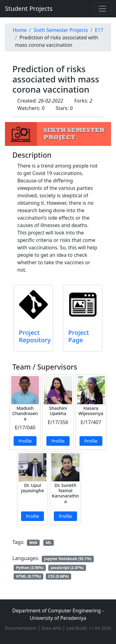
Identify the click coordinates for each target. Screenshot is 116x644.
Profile (25, 441)
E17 (99, 30)
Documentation (21, 628)
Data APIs (52, 628)
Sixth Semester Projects (61, 30)
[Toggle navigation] (102, 9)
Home (20, 30)
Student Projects (29, 9)
